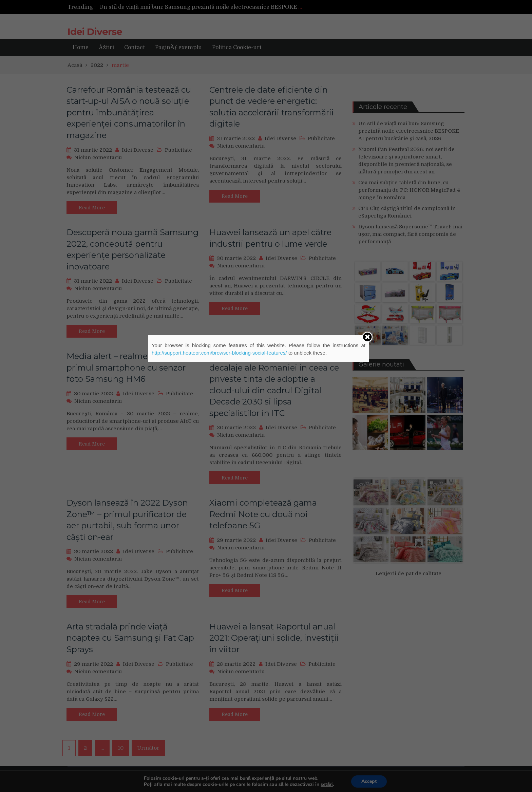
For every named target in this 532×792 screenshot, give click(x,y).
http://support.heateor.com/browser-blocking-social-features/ (219, 353)
